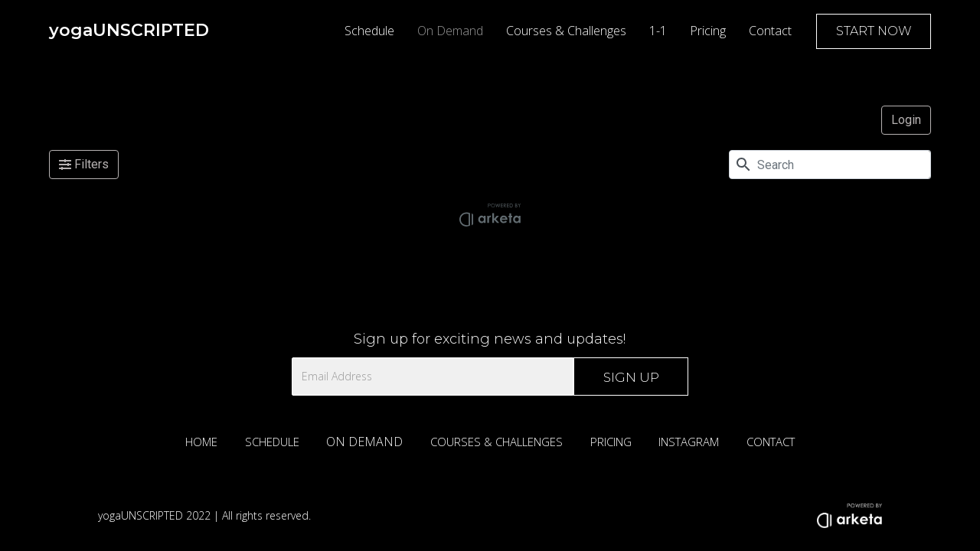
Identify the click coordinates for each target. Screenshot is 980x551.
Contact (770, 31)
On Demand (450, 31)
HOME (201, 442)
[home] (129, 31)
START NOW (874, 31)
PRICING (611, 442)
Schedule (369, 31)
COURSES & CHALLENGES (497, 442)
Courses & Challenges (566, 31)
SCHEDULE (272, 442)
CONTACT (771, 442)
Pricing (708, 31)
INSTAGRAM (689, 442)
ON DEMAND (364, 442)
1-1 (658, 31)
